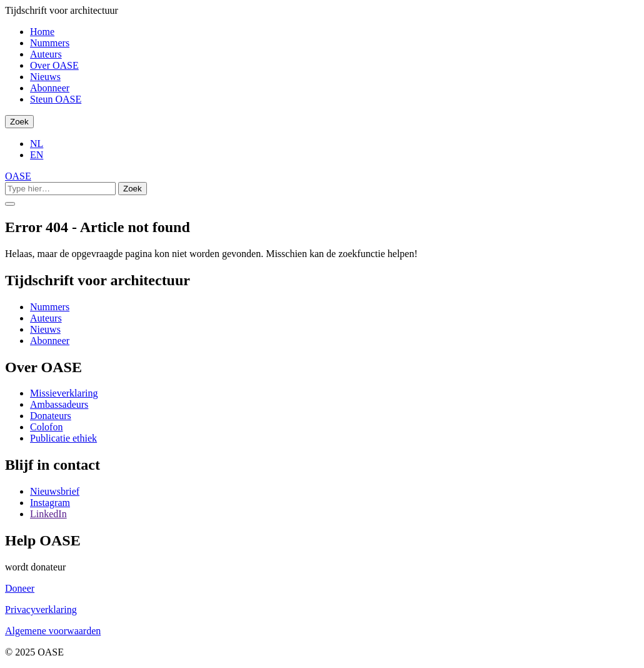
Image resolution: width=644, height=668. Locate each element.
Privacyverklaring (41, 610)
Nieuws (45, 77)
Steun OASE (56, 99)
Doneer (20, 588)
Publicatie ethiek (63, 438)
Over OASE (54, 65)
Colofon (46, 427)
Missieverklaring (64, 393)
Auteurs (46, 54)
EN (37, 155)
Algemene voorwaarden (53, 631)
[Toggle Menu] (10, 204)
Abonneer (50, 88)
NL (37, 144)
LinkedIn (48, 514)
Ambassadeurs (59, 404)
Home (42, 32)
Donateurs (51, 416)
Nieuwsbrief (55, 491)
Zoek (19, 122)
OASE (18, 176)
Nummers (50, 43)
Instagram (50, 503)
